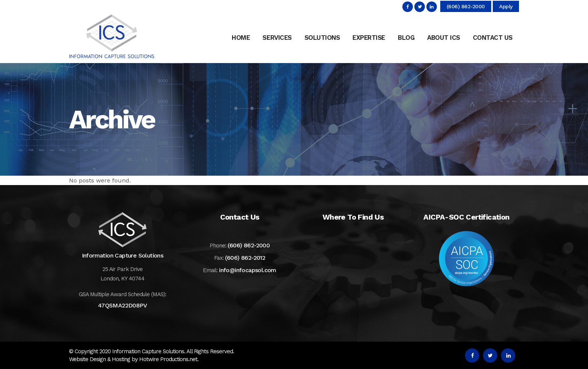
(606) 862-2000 (466, 6)
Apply (506, 6)
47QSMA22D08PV (122, 305)
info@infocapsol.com (248, 270)
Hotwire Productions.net (168, 359)
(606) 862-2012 (245, 258)
